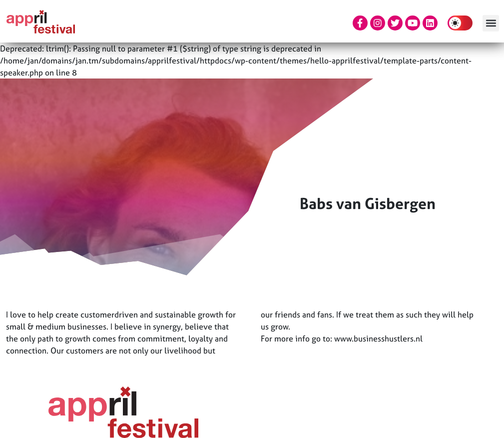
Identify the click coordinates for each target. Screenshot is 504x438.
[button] (491, 23)
